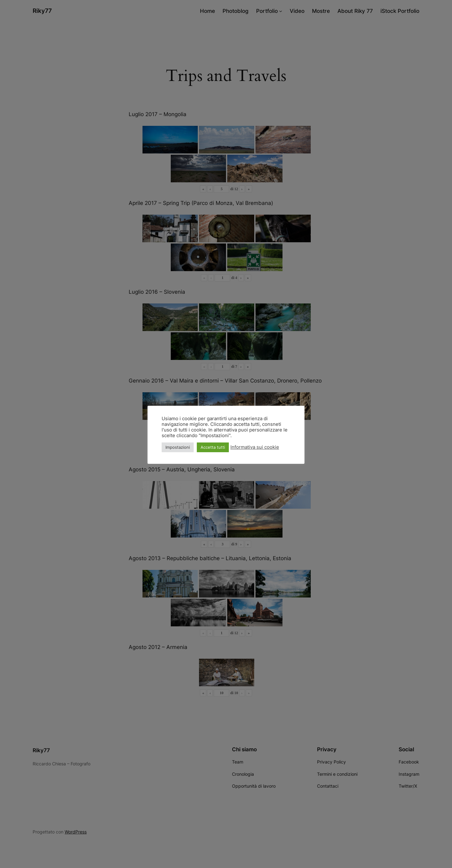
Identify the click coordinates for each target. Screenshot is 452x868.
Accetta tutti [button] (213, 447)
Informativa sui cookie (255, 447)
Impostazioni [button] (178, 447)
